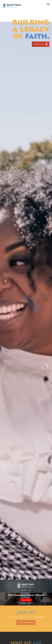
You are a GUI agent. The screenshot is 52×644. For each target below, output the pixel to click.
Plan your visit (25, 622)
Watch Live (39, 44)
